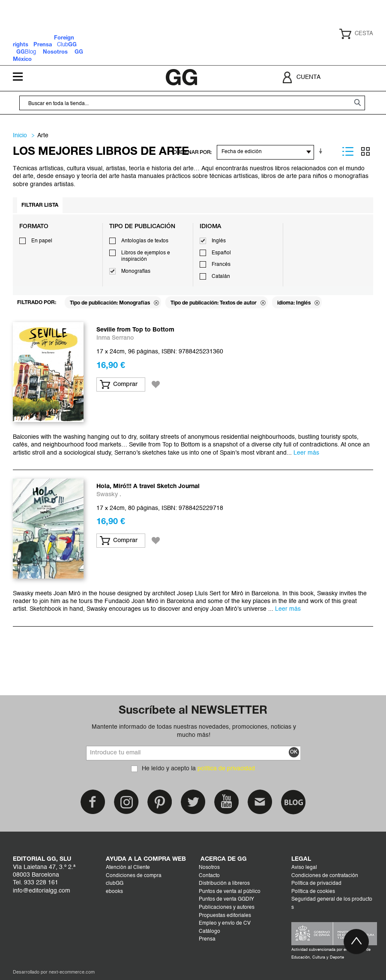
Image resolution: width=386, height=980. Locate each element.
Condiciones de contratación (325, 876)
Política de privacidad (316, 884)
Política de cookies (313, 892)
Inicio (20, 136)
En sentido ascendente (322, 151)
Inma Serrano (115, 338)
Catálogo (209, 932)
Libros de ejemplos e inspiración (146, 256)
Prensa (207, 939)
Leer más (306, 453)
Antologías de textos (145, 241)
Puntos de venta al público (230, 892)
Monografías (136, 271)
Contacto (209, 876)
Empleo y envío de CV (225, 923)
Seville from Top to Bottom (135, 330)
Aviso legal (304, 868)
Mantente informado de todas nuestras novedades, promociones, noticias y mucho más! (194, 731)
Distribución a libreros (224, 884)
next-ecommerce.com (72, 972)
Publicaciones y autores (227, 908)
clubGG (115, 884)
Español (221, 253)
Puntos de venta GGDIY (226, 899)
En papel (42, 241)
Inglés (219, 241)
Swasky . (109, 495)
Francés (221, 265)
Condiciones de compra (134, 876)
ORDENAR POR (192, 152)
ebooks (114, 892)
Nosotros (209, 868)
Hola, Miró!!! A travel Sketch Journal (148, 487)
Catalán (221, 277)
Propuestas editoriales (225, 916)
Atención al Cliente (128, 868)
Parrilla (365, 151)
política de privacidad (226, 769)
